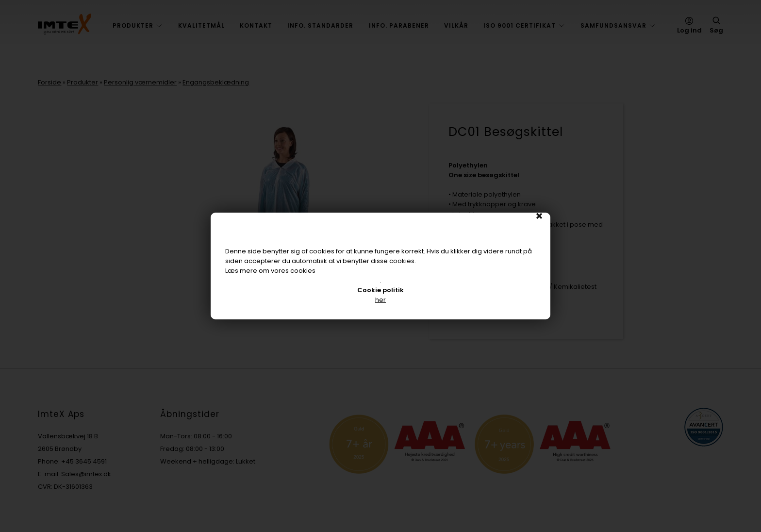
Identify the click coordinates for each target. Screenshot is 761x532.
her (380, 300)
